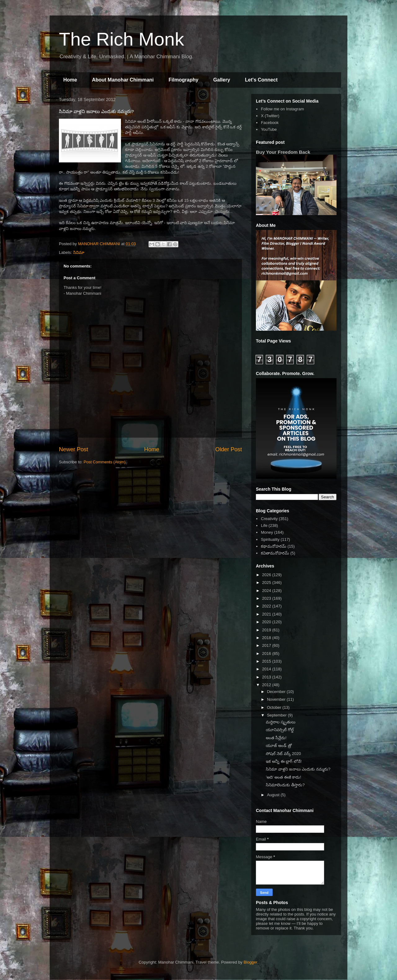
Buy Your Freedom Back (283, 152)
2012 (267, 685)
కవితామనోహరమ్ (275, 553)
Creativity (269, 519)
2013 (267, 677)
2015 (267, 661)
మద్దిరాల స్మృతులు (281, 722)
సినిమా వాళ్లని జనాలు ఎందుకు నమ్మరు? (298, 769)
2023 (267, 598)
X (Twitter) (270, 116)
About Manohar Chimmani (123, 80)
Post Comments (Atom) (105, 462)
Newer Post (74, 449)
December (277, 692)
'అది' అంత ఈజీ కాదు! (283, 777)
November (277, 699)
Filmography (184, 80)
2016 (267, 653)
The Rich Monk (121, 39)
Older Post (229, 449)
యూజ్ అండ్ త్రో (279, 746)
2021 (267, 614)
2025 (267, 583)
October (275, 707)
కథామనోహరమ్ (274, 546)
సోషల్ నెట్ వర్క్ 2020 (283, 754)
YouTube (269, 129)
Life (264, 525)
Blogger (250, 962)
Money (267, 532)
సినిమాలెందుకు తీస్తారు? (285, 785)
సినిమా (79, 252)
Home (70, 80)
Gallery (222, 80)
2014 (267, 669)
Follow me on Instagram (282, 109)
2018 (267, 638)
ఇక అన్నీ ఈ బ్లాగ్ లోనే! (284, 761)
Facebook (270, 123)
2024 (267, 591)
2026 (267, 575)
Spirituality (270, 539)
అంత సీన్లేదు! (276, 738)
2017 (267, 645)
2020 (267, 622)
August (274, 795)
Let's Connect (261, 80)
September (277, 715)
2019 (267, 630)
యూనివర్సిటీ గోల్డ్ (280, 730)
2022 (267, 606)
